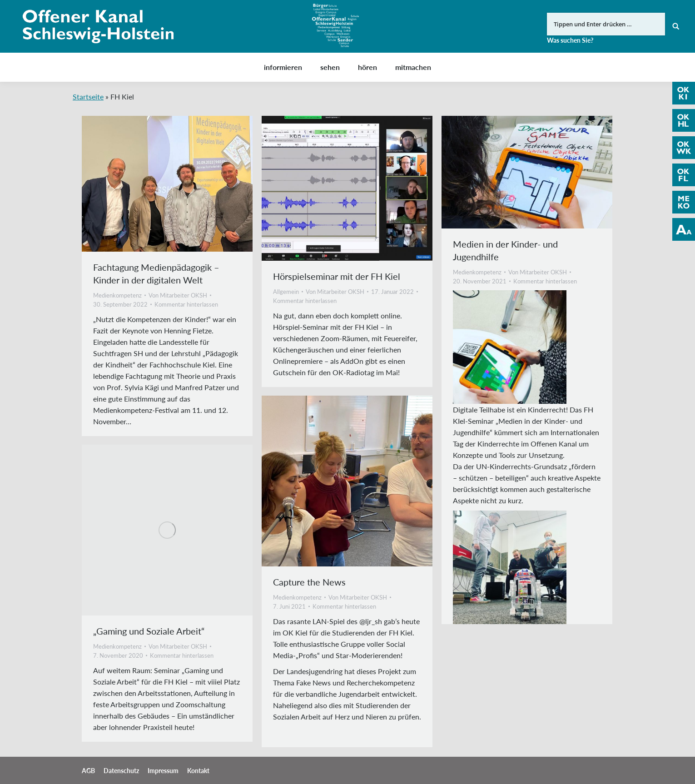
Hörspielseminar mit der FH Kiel (337, 276)
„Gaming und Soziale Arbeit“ (149, 631)
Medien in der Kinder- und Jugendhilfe (505, 250)
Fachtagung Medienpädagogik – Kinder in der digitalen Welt (156, 273)
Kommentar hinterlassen (186, 304)
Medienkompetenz (117, 295)
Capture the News (309, 582)
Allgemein (286, 292)
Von (178, 295)
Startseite (88, 97)
